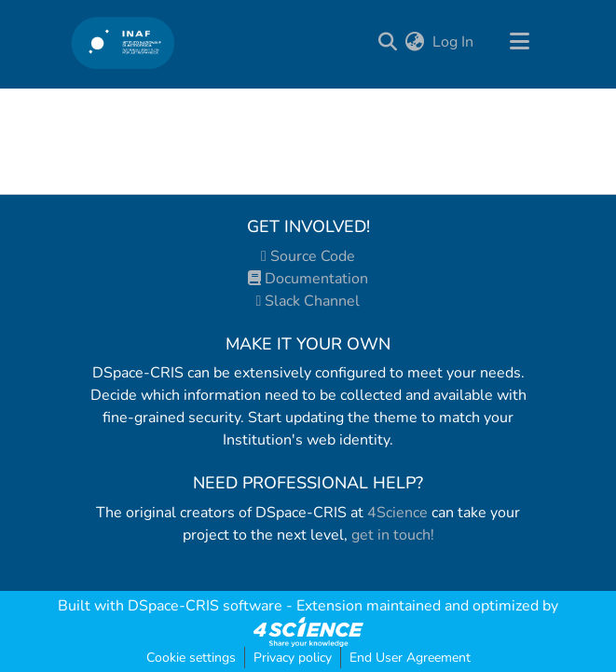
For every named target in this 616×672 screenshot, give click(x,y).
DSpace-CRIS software (205, 606)
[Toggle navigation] (520, 42)
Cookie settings (191, 658)
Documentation (308, 279)
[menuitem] (415, 42)
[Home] (123, 42)
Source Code (308, 256)
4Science (397, 513)
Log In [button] (454, 42)
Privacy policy (293, 658)
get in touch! (393, 535)
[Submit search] (388, 42)
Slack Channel (308, 301)
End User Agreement (410, 658)
